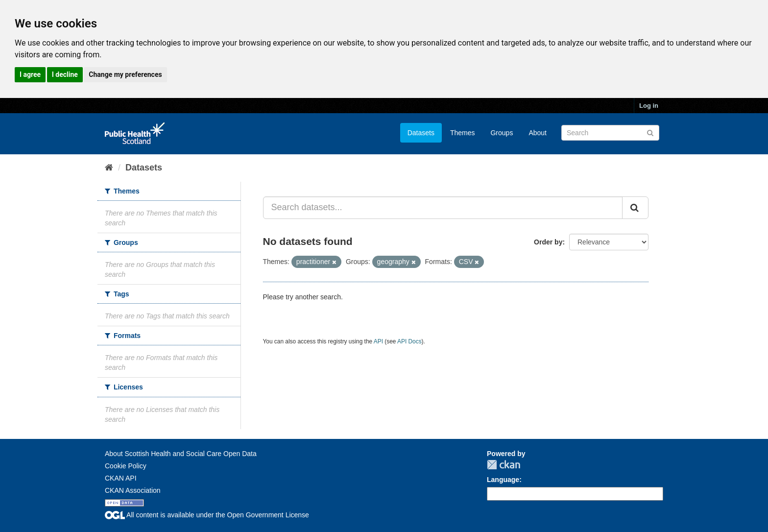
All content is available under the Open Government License (207, 515)
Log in (649, 106)
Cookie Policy (126, 466)
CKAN (504, 465)
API (378, 341)
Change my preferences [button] (125, 74)
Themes (463, 133)
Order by (548, 242)
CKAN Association (133, 490)
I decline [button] (65, 74)
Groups (502, 133)
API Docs (409, 341)
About (538, 133)
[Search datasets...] (443, 208)
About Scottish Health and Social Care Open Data (181, 454)
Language (503, 480)
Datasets (421, 133)
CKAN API (121, 478)
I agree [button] (30, 74)
